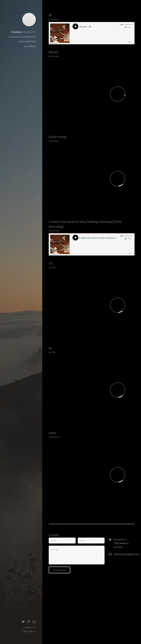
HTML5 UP (32, 631)
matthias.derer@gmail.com (126, 554)
